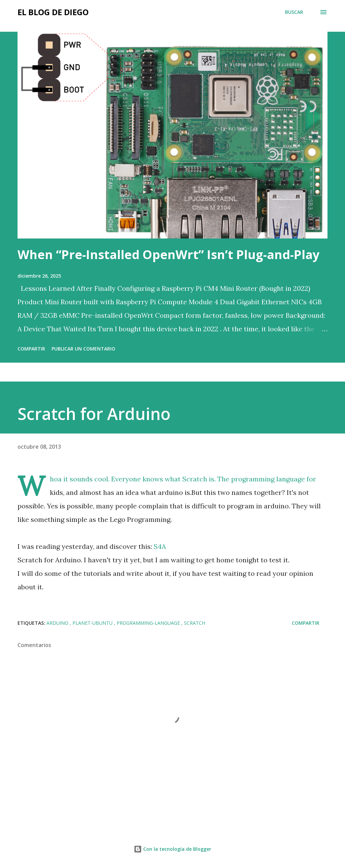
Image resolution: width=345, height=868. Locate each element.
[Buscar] (294, 12)
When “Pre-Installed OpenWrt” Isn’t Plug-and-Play (168, 255)
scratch (195, 623)
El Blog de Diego (53, 12)
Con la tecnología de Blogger (172, 849)
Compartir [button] (31, 349)
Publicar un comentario (83, 349)
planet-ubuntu (93, 623)
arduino (58, 623)
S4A (160, 546)
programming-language (149, 623)
